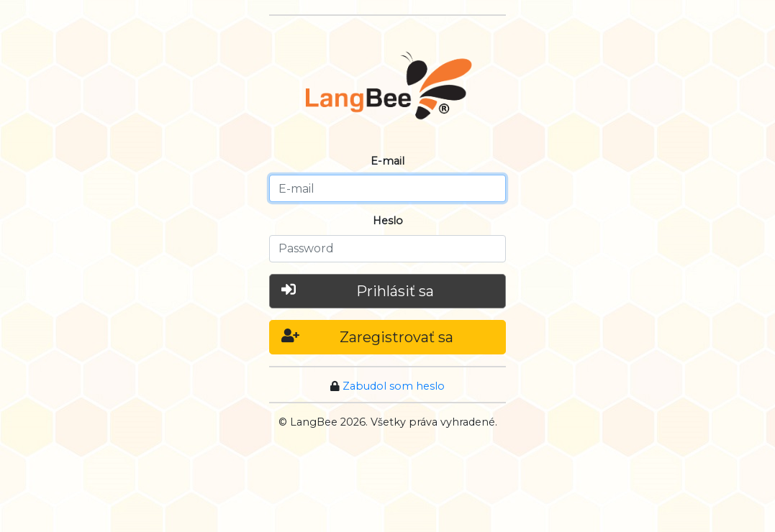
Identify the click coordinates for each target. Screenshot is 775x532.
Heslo (388, 221)
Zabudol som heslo (394, 386)
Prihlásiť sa (358, 290)
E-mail (387, 161)
